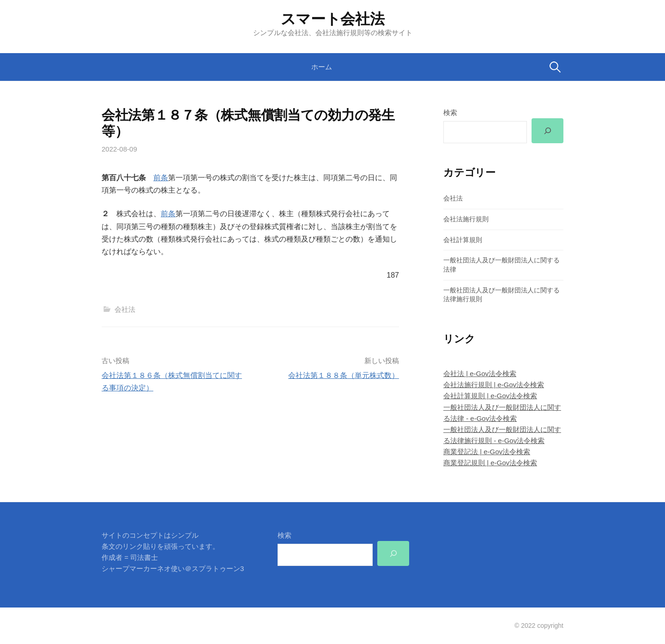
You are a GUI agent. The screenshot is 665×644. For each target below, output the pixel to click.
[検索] (547, 131)
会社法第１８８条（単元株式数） (344, 375)
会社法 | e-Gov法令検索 (480, 374)
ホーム (322, 67)
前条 (161, 178)
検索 (450, 112)
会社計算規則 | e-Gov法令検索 (490, 396)
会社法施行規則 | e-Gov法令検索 (494, 385)
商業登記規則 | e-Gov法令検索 (490, 463)
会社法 (125, 309)
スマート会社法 (333, 19)
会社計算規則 (463, 240)
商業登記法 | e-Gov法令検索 (487, 452)
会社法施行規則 (466, 219)
